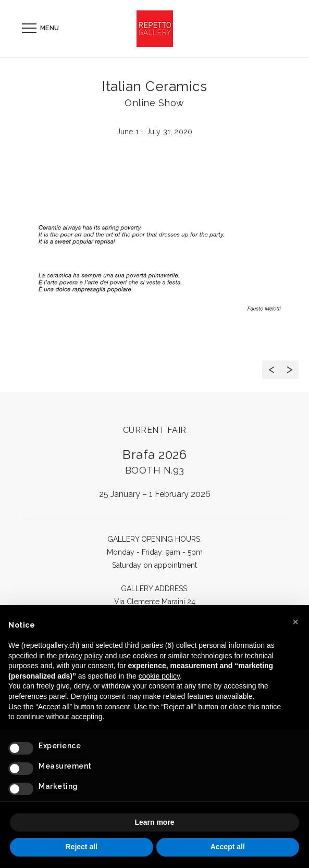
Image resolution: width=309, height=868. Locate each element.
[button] (295, 622)
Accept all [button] (228, 847)
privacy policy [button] (81, 656)
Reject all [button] (82, 847)
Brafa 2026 (154, 461)
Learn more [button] (154, 822)
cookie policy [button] (159, 676)
